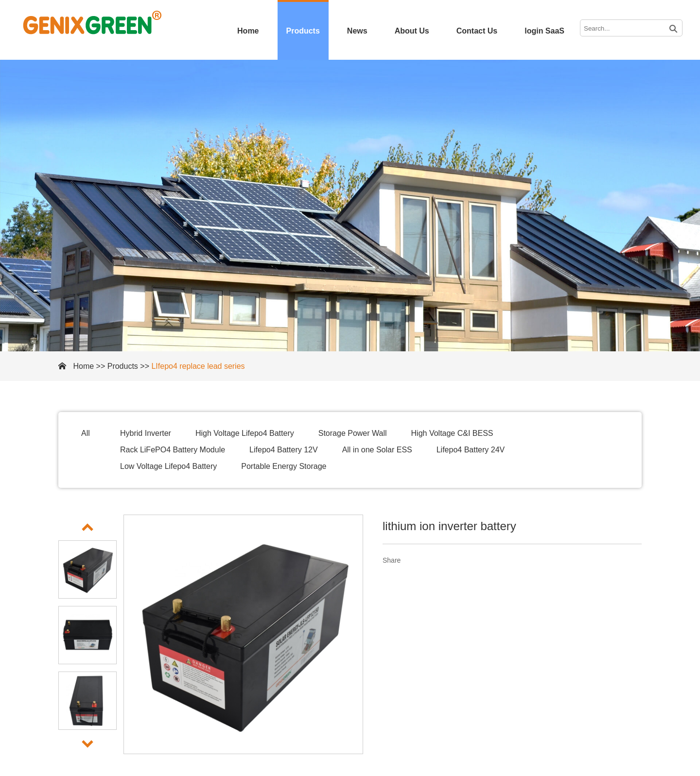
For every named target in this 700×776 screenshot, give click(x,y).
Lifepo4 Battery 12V (284, 450)
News (357, 31)
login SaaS (544, 31)
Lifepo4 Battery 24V (471, 450)
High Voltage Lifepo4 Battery (245, 433)
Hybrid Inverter (146, 433)
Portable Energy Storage (284, 466)
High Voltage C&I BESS (452, 433)
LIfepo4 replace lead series (198, 366)
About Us (412, 31)
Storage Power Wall (353, 433)
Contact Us (477, 31)
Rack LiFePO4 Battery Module (173, 450)
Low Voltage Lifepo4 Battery (168, 466)
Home (248, 31)
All (86, 433)
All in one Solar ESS (377, 450)
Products (303, 31)
